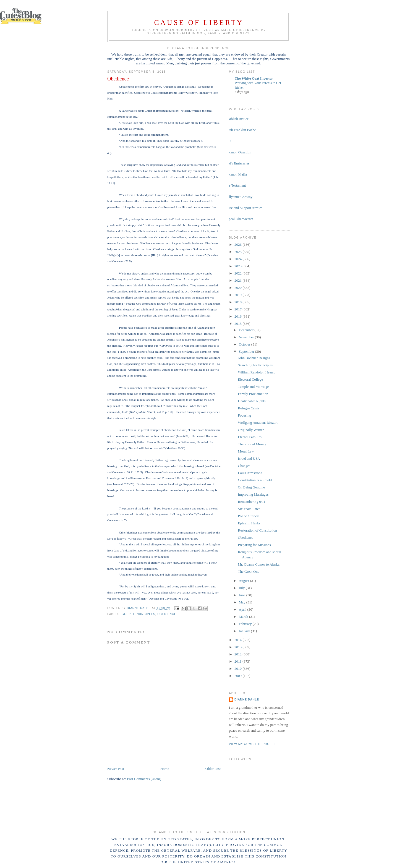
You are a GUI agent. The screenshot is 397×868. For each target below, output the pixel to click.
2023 (238, 266)
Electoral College (250, 379)
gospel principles (139, 614)
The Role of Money (252, 444)
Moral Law (246, 451)
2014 (238, 640)
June (243, 595)
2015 (238, 324)
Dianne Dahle (247, 700)
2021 (238, 280)
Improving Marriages (253, 494)
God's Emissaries (237, 163)
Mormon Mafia (236, 174)
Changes (244, 466)
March (244, 617)
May (243, 602)
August (245, 581)
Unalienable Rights (252, 401)
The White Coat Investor (254, 78)
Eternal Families (250, 437)
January (245, 631)
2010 (238, 669)
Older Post (213, 769)
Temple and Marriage (253, 387)
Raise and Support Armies (244, 208)
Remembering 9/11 (252, 502)
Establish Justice (237, 119)
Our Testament (235, 185)
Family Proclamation (253, 394)
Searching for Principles (255, 365)
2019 (238, 295)
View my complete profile (253, 744)
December (247, 330)
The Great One (248, 572)
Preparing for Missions (254, 545)
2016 (238, 316)
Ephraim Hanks (249, 523)
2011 (238, 661)
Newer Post (116, 769)
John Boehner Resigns (254, 358)
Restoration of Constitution (257, 530)
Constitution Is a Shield (255, 480)
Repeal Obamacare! (239, 219)
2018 (238, 302)
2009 (238, 676)
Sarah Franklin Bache (240, 130)
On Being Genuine (251, 487)
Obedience (245, 538)
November (247, 337)
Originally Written (251, 430)
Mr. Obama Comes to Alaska (259, 564)
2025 (238, 252)
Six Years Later (249, 509)
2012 (238, 654)
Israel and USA (249, 458)
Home (165, 769)
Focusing (244, 415)
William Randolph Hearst (256, 372)
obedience (167, 614)
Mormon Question (238, 152)
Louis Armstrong (250, 473)
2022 (238, 273)
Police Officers (249, 516)
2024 (238, 259)
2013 (238, 647)
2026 (238, 245)
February (246, 624)
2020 (238, 288)
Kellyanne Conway (239, 197)
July (242, 588)
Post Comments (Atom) (144, 779)
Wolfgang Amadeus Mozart (258, 423)
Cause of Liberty (199, 23)
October (245, 344)
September (247, 351)
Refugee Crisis (248, 408)
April (243, 609)
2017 (238, 309)
